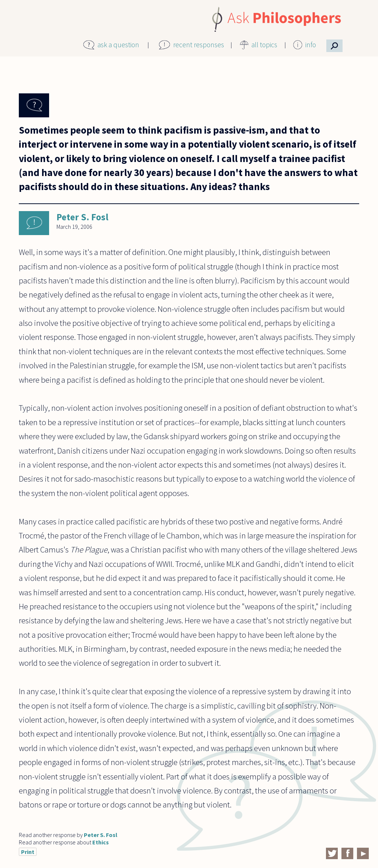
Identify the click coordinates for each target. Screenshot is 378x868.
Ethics (101, 842)
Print (28, 852)
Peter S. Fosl (83, 217)
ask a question (118, 45)
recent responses (199, 45)
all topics (264, 45)
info (311, 45)
